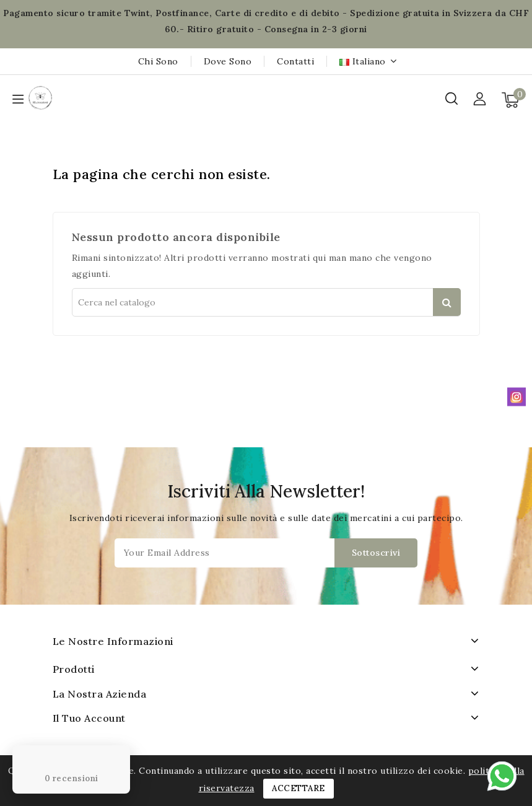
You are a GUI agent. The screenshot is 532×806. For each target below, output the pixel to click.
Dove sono (228, 61)
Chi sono (158, 61)
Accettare (299, 788)
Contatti (295, 61)
